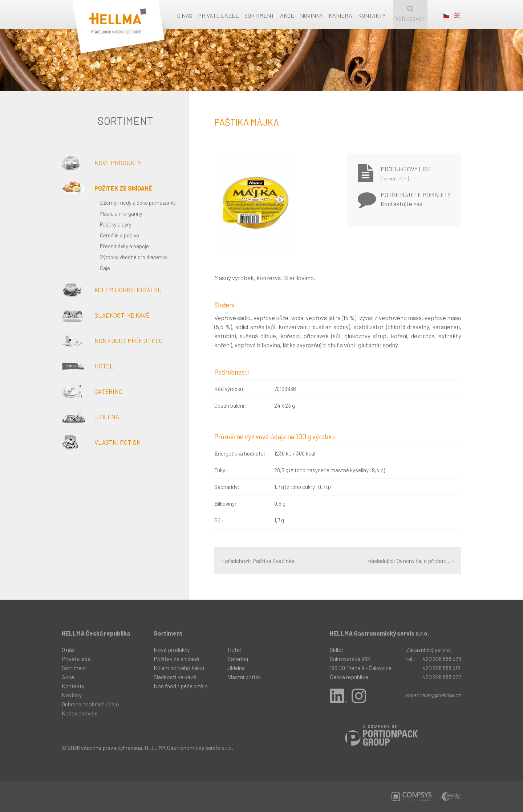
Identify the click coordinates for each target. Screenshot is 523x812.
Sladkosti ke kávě (106, 315)
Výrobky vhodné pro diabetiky (134, 257)
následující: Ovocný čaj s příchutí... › (411, 561)
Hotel (88, 366)
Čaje (105, 268)
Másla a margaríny (121, 213)
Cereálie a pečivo (119, 235)
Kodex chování (80, 713)
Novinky (311, 15)
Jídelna (90, 417)
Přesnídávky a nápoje (124, 246)
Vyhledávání (410, 14)
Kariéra (340, 15)
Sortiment (259, 15)
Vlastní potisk (101, 442)
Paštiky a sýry (116, 224)
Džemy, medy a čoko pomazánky (138, 203)
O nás (185, 15)
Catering (92, 391)
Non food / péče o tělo (112, 340)
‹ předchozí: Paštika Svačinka (258, 561)
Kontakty (372, 15)
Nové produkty (101, 163)
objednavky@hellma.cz (434, 695)
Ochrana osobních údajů (90, 704)
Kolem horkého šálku (112, 290)
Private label (218, 15)
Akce (287, 15)
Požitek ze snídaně (107, 188)
